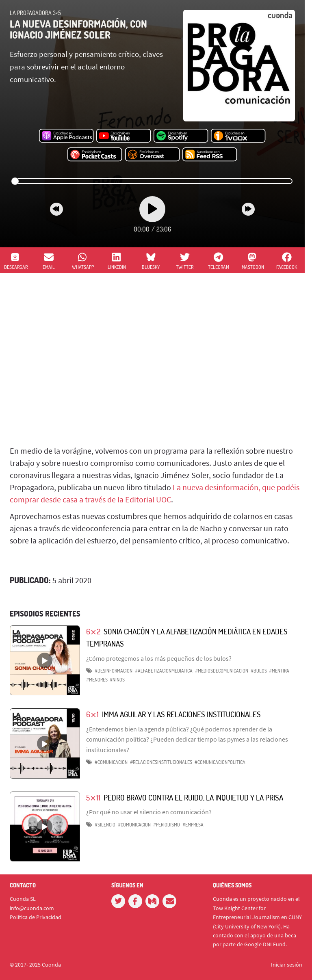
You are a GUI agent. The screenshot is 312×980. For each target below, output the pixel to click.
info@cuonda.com (32, 908)
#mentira (279, 671)
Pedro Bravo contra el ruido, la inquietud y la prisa (193, 797)
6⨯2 (93, 631)
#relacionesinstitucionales (161, 762)
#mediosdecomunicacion (222, 671)
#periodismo (167, 825)
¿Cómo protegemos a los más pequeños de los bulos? (159, 658)
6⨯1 (92, 714)
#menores (97, 680)
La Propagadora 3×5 (35, 13)
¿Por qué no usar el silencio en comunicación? (149, 812)
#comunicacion (111, 762)
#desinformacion (114, 671)
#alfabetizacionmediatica (164, 671)
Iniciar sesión (287, 965)
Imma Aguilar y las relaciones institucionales (181, 714)
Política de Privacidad (36, 917)
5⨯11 (93, 797)
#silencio (105, 825)
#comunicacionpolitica (220, 762)
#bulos (259, 671)
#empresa (193, 825)
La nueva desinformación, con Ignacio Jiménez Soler (78, 29)
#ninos (117, 680)
